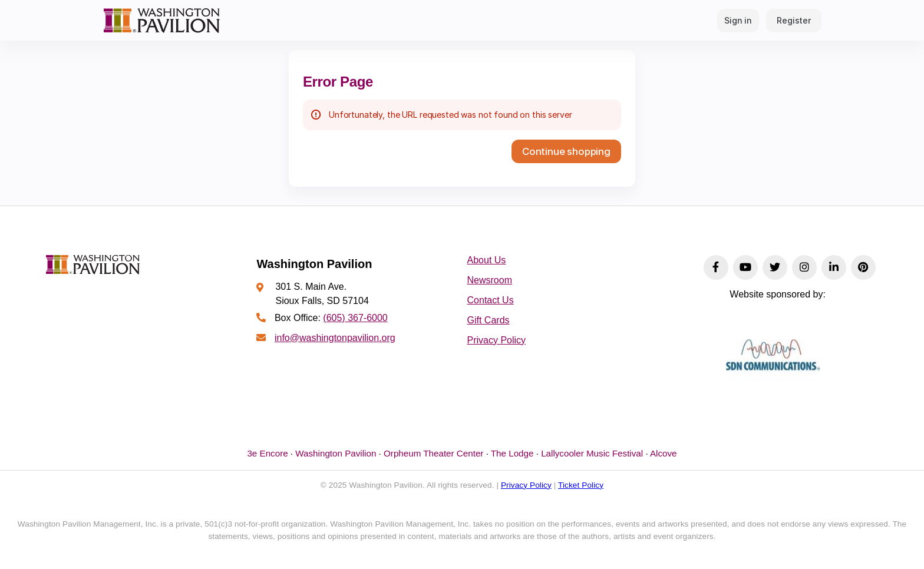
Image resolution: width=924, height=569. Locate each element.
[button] (566, 151)
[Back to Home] (161, 20)
